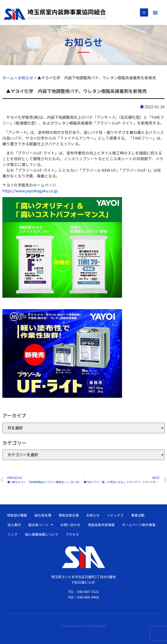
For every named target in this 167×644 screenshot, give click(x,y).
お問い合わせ (70, 525)
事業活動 (138, 515)
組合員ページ (41, 525)
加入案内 (14, 525)
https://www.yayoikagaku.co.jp (30, 191)
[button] (155, 12)
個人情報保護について (42, 534)
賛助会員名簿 (69, 515)
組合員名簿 (43, 515)
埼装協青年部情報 (101, 525)
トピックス (115, 515)
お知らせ (93, 515)
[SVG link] (55, 14)
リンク (12, 534)
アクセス (72, 534)
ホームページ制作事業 (139, 525)
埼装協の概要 (17, 515)
